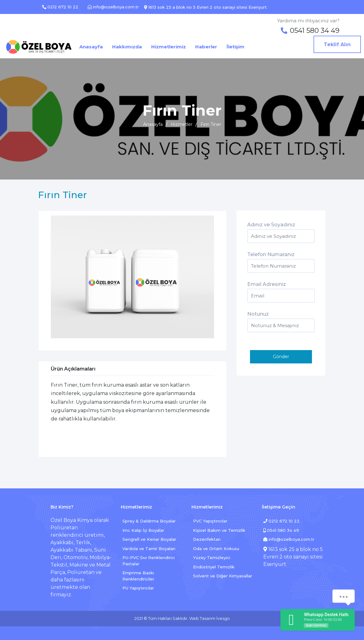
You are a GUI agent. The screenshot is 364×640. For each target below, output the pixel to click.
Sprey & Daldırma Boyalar (149, 521)
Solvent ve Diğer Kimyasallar (223, 576)
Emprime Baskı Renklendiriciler (138, 576)
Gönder (281, 357)
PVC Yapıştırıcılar (210, 521)
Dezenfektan (207, 539)
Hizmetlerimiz (136, 507)
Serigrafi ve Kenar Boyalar (149, 539)
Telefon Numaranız (271, 254)
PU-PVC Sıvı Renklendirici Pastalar (149, 561)
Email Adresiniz (267, 284)
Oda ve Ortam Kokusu (216, 549)
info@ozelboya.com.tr (289, 539)
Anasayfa (153, 124)
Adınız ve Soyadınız (271, 225)
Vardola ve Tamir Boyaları (149, 549)
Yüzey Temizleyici (212, 558)
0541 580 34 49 (281, 530)
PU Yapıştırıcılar (138, 588)
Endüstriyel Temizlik (214, 567)
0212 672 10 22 (281, 521)
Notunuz (258, 314)
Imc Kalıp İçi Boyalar (143, 530)
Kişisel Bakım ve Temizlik (219, 530)
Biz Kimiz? (62, 507)
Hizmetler (182, 124)
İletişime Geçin (278, 507)
